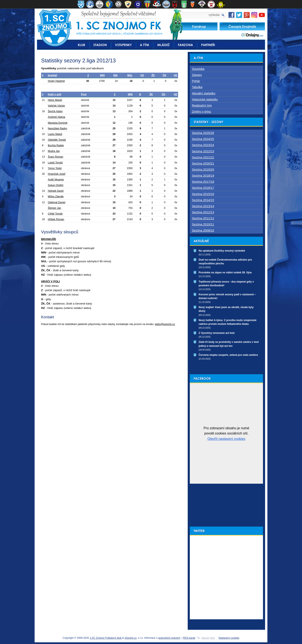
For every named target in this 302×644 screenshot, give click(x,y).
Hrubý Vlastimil (56, 81)
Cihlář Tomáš (55, 214)
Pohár (196, 81)
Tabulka (197, 87)
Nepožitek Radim (57, 129)
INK (115, 75)
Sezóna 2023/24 (203, 145)
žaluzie (205, 638)
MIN (102, 75)
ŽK (153, 75)
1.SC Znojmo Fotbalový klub (106, 638)
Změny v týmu (201, 112)
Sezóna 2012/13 (203, 212)
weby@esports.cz (165, 324)
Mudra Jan (54, 151)
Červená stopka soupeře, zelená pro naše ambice (228, 355)
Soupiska (198, 69)
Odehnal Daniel (57, 202)
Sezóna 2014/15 (203, 200)
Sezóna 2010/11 (203, 224)
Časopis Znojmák (242, 26)
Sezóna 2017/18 (203, 182)
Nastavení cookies (229, 638)
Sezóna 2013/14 (203, 206)
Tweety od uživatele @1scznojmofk (210, 537)
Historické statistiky (205, 99)
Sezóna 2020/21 (203, 163)
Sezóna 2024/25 (203, 139)
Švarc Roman (55, 157)
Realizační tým (202, 105)
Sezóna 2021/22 (203, 157)
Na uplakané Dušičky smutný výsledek (222, 251)
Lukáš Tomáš (55, 163)
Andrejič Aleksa (57, 117)
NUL (130, 75)
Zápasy (197, 75)
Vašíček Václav (56, 106)
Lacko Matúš (55, 134)
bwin (213, 638)
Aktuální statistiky (204, 93)
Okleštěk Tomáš (57, 140)
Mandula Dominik (58, 123)
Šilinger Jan (54, 208)
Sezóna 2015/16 (203, 194)
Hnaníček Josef (57, 174)
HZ (176, 75)
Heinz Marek (55, 100)
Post (84, 94)
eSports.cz (131, 638)
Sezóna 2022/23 (203, 151)
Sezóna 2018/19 (203, 176)
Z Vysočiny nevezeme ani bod (217, 333)
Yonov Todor (55, 168)
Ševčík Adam (55, 111)
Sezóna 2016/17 (203, 188)
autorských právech (169, 638)
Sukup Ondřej (56, 185)
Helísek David (56, 191)
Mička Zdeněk (56, 197)
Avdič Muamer (56, 180)
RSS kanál (189, 638)
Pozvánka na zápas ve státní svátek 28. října (225, 273)
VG (142, 75)
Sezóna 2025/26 (203, 133)
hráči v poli (55, 94)
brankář (52, 75)
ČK (165, 75)
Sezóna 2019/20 (203, 170)
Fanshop (199, 26)
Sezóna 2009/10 (203, 230)
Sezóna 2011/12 (203, 218)
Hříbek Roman (56, 219)
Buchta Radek (56, 145)
